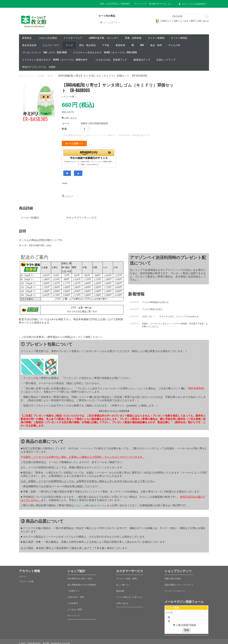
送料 (176, 21)
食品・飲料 (156, 45)
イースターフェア (73, 38)
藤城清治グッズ (142, 60)
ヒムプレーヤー (51, 45)
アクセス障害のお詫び (152, 308)
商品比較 (120, 590)
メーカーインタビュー (175, 590)
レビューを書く (69, 97)
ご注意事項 (73, 602)
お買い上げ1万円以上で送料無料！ (116, 4)
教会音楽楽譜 (29, 45)
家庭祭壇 (120, 45)
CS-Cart (66, 642)
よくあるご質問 (187, 21)
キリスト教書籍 (156, 38)
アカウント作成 (26, 580)
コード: (66, 124)
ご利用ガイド (164, 21)
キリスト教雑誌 (179, 38)
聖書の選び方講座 (173, 577)
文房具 (41, 76)
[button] (89, 154)
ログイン (23, 575)
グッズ (69, 45)
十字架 (106, 45)
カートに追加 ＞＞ (74, 143)
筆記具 (51, 76)
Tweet (65, 182)
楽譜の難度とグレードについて (179, 583)
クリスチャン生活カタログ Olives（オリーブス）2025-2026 (105, 52)
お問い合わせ (203, 21)
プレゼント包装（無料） (127, 577)
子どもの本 (174, 45)
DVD (142, 45)
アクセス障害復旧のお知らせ (155, 301)
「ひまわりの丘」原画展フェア (111, 60)
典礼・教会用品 (87, 45)
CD (133, 45)
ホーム (22, 76)
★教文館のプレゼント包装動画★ (114, 409)
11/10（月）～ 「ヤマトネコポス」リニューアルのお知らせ (170, 315)
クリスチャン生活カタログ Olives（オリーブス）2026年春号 (55, 60)
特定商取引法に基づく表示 (80, 577)
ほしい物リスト (123, 583)
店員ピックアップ (166, 60)
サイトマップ (140, 4)
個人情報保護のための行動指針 (82, 583)
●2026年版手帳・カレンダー (104, 38)
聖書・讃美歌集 (133, 38)
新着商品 (27, 38)
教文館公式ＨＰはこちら (160, 4)
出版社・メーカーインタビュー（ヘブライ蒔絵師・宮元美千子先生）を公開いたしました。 (175, 324)
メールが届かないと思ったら (129, 596)
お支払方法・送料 (76, 596)
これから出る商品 (47, 38)
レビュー (69, 195)
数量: (65, 129)
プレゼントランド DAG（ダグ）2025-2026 (44, 52)
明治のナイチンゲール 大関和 (39, 67)
